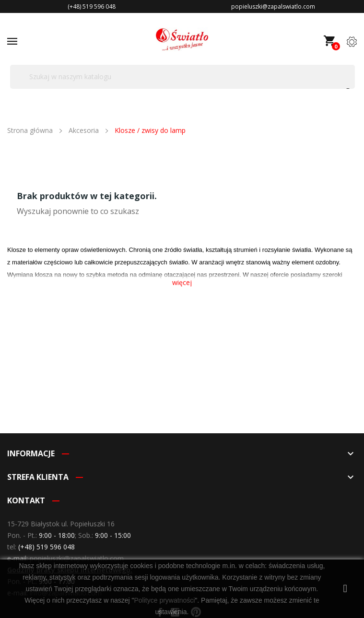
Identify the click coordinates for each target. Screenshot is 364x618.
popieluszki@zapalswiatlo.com (77, 558)
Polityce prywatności (164, 600)
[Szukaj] (182, 77)
